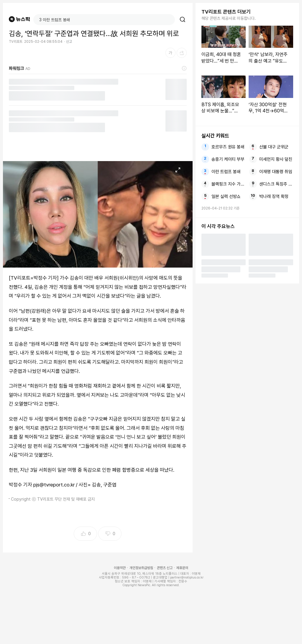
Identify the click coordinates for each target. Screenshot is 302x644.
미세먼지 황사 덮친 (276, 159)
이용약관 (120, 568)
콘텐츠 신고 (165, 568)
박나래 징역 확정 (274, 196)
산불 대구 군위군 (274, 147)
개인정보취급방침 (141, 568)
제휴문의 (182, 568)
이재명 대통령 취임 (276, 172)
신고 (69, 42)
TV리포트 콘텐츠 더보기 (226, 12)
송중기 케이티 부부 (228, 159)
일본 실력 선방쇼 (226, 196)
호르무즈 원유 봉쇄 (228, 147)
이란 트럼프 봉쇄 (226, 172)
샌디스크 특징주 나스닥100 (276, 184)
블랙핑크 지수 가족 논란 (228, 184)
